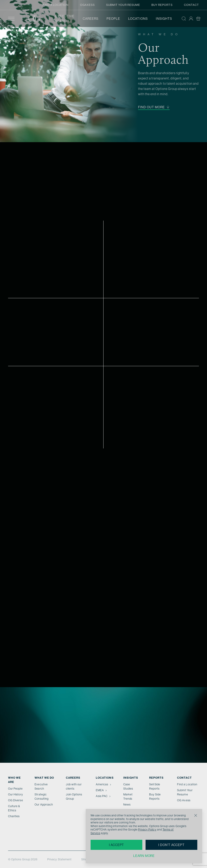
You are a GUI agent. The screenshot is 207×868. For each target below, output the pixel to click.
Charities (14, 816)
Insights (164, 19)
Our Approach (44, 804)
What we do (44, 778)
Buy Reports (162, 5)
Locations (138, 19)
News (127, 804)
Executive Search (65, 19)
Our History (16, 794)
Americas (104, 784)
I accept (116, 845)
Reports (156, 778)
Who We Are (14, 780)
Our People (15, 789)
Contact (191, 5)
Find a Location (56, 5)
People (113, 19)
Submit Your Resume (123, 5)
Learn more (144, 856)
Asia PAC (103, 796)
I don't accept (171, 845)
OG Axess (184, 800)
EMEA (102, 790)
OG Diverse (16, 800)
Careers (91, 19)
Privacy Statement (59, 859)
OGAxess (87, 5)
